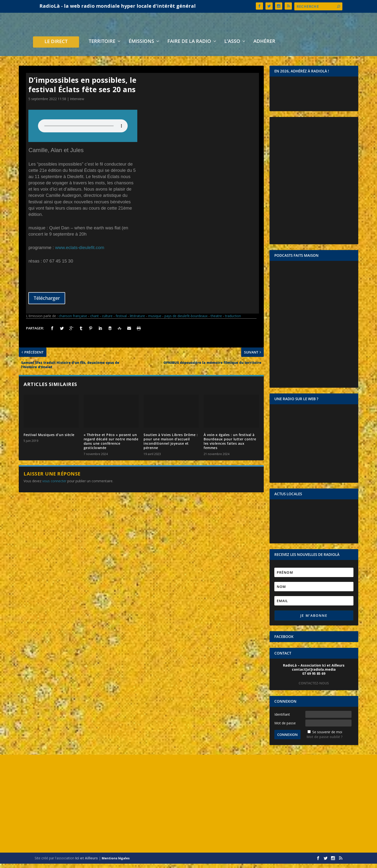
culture (107, 320)
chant (94, 320)
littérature (137, 320)
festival (121, 320)
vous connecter (54, 485)
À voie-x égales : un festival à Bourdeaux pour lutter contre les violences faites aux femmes (230, 446)
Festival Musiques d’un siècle (49, 439)
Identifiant (282, 719)
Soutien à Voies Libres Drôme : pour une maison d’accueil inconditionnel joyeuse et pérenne (171, 446)
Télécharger (47, 302)
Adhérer (264, 46)
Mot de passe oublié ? (324, 741)
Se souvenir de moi (327, 736)
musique (155, 320)
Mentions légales (116, 862)
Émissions (141, 46)
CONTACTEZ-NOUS (314, 687)
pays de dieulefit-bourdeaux (186, 320)
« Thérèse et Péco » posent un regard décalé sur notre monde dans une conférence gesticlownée (111, 446)
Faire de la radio (189, 46)
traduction (233, 320)
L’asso (232, 46)
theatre (216, 320)
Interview (77, 103)
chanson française (73, 320)
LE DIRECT (56, 46)
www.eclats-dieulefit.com (80, 252)
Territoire (102, 46)
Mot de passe (285, 727)
